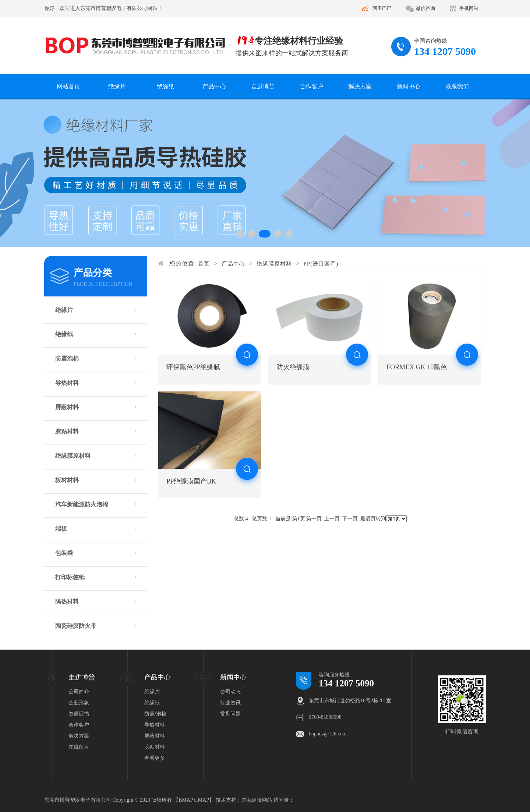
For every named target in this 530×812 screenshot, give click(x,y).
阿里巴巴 (382, 8)
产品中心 (214, 86)
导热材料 (67, 383)
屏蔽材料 (67, 407)
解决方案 (360, 86)
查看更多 (155, 758)
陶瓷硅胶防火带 (76, 626)
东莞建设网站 (257, 800)
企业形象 (79, 703)
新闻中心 (409, 86)
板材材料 (67, 480)
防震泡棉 (67, 358)
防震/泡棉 (155, 714)
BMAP (186, 800)
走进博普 (263, 86)
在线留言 (79, 747)
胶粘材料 (67, 431)
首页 (204, 264)
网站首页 (68, 86)
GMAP (202, 800)
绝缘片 (117, 86)
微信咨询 (425, 8)
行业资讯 (230, 703)
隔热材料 (67, 602)
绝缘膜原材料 (73, 456)
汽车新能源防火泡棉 (82, 504)
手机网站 (469, 8)
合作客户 (311, 86)
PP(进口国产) (321, 264)
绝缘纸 (166, 86)
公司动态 (230, 692)
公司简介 (79, 692)
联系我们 (457, 86)
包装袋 (64, 553)
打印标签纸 (70, 577)
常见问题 (230, 714)
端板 (61, 529)
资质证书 (79, 714)
